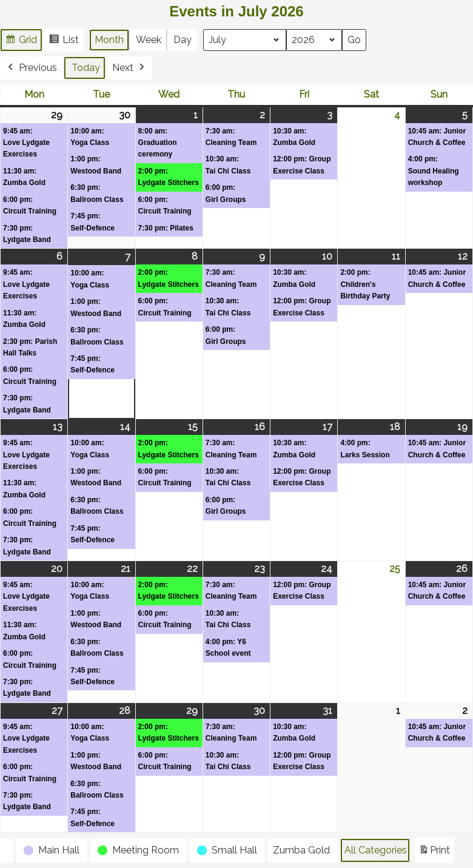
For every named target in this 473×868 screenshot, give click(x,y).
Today (86, 68)
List (64, 42)
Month (109, 40)
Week (149, 40)
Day (183, 40)
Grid (21, 42)
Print (434, 853)
